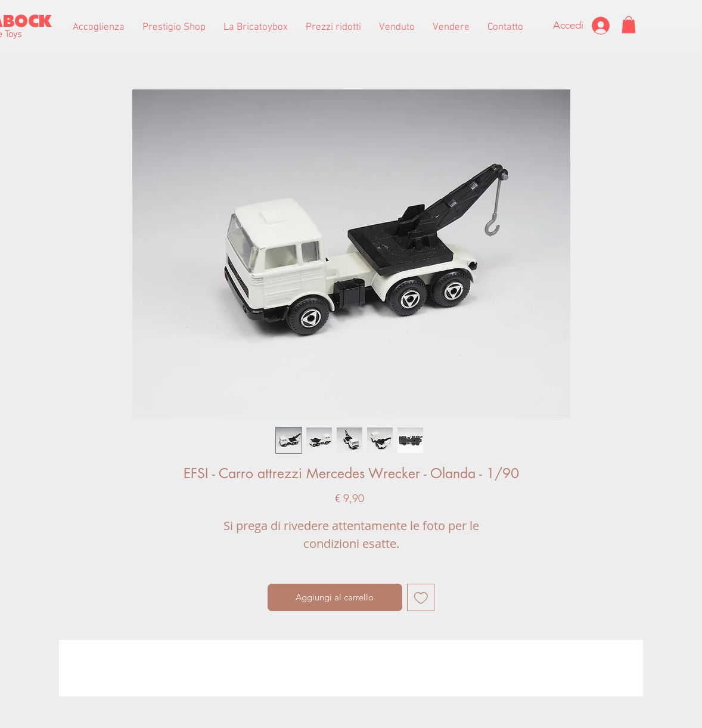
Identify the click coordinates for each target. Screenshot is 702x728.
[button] (174, 27)
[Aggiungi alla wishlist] (421, 598)
